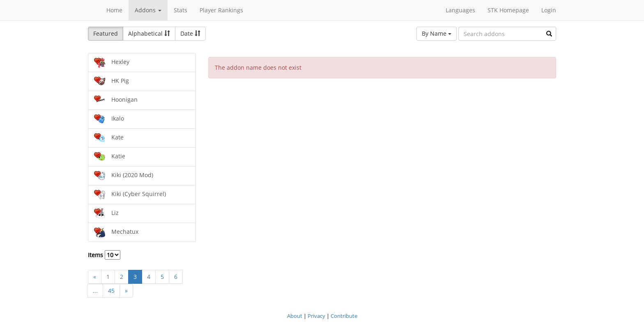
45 (111, 291)
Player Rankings (221, 10)
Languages (460, 10)
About (295, 316)
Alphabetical (149, 33)
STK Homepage (508, 10)
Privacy (316, 316)
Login (549, 10)
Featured (106, 33)
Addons (148, 10)
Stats (181, 10)
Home (114, 10)
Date (190, 33)
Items (104, 255)
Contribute (344, 316)
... (95, 291)
